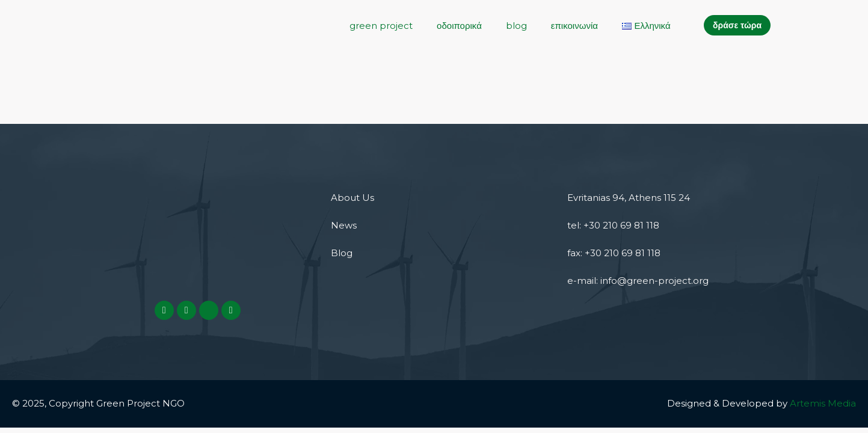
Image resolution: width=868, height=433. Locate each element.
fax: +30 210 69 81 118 (614, 253)
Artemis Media (823, 403)
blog (516, 26)
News (344, 225)
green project (381, 26)
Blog (342, 253)
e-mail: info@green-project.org (638, 281)
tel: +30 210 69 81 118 (613, 225)
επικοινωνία (574, 26)
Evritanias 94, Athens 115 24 (629, 198)
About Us (352, 198)
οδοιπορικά (459, 26)
